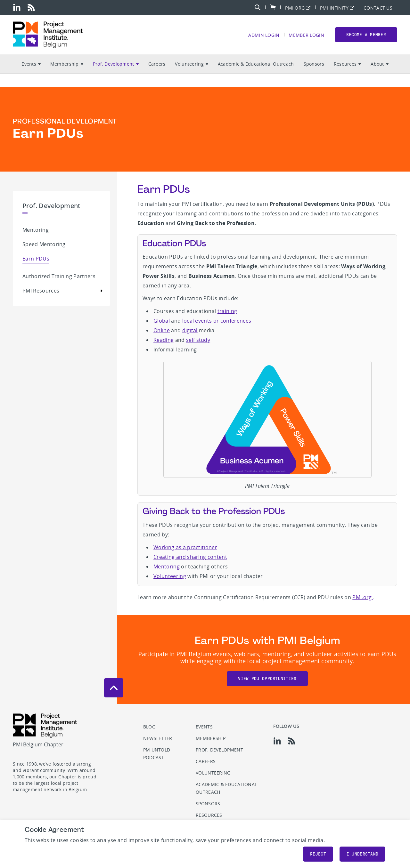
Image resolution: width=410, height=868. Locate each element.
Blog (149, 727)
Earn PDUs (36, 259)
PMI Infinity (334, 8)
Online (162, 330)
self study (198, 340)
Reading (164, 340)
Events (31, 64)
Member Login (306, 35)
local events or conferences (217, 321)
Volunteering (191, 64)
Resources (348, 64)
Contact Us (378, 8)
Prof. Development (116, 64)
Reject (318, 854)
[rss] (31, 7)
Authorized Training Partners (59, 276)
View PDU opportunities (267, 679)
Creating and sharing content (190, 557)
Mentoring (36, 230)
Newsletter (158, 738)
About (379, 64)
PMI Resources (41, 291)
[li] (17, 7)
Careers (157, 64)
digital (190, 330)
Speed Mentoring (44, 244)
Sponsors (314, 64)
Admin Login (264, 35)
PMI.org (295, 8)
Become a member (366, 35)
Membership (67, 64)
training (227, 311)
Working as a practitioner (185, 547)
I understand (362, 854)
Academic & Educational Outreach (256, 64)
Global (162, 321)
